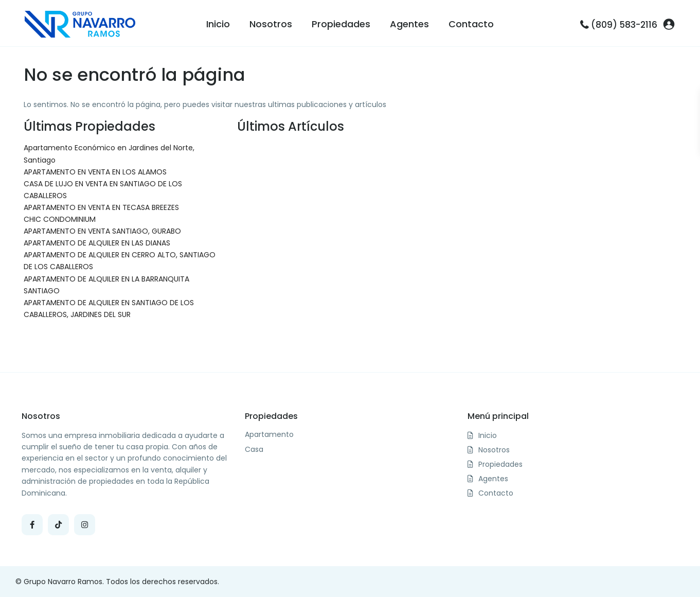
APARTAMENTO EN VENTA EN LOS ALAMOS (95, 172)
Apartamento (269, 435)
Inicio (218, 24)
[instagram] (85, 525)
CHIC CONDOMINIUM (60, 219)
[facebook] (32, 525)
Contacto (471, 24)
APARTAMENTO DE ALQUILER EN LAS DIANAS (97, 243)
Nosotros (271, 24)
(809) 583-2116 (624, 25)
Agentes (409, 24)
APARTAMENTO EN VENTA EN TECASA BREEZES (101, 207)
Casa (254, 450)
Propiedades (341, 24)
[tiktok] (58, 525)
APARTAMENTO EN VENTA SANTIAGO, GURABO (102, 231)
